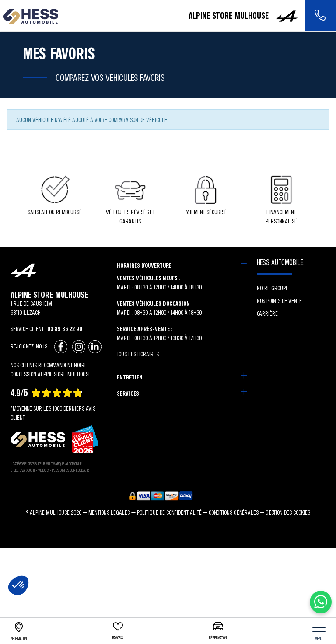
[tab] (182, 265)
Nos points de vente (279, 301)
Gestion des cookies (288, 512)
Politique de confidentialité (169, 512)
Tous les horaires (138, 354)
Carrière (267, 313)
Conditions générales (234, 512)
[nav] (319, 632)
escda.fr (82, 470)
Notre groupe (273, 288)
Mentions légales (109, 512)
